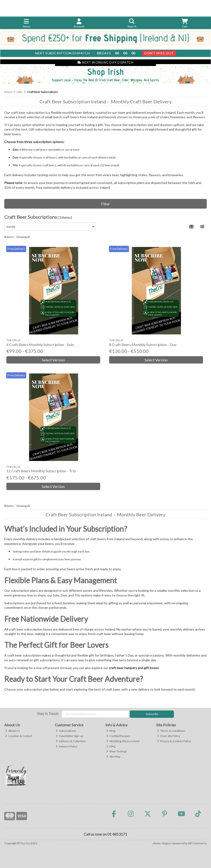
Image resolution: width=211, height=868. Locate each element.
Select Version (53, 360)
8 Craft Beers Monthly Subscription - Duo (143, 344)
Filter (105, 204)
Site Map (113, 756)
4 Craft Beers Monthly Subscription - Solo (40, 344)
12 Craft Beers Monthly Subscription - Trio (41, 471)
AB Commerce (197, 843)
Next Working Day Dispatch (105, 63)
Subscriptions (66, 731)
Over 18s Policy (169, 736)
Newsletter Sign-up (69, 736)
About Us (13, 731)
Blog (111, 731)
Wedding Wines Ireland (123, 741)
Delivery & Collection (71, 741)
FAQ (111, 746)
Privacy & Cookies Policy (174, 741)
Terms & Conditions (171, 731)
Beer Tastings (117, 751)
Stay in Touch (48, 713)
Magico (166, 843)
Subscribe (152, 714)
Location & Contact (19, 736)
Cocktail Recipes (118, 736)
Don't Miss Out (159, 53)
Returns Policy (67, 746)
